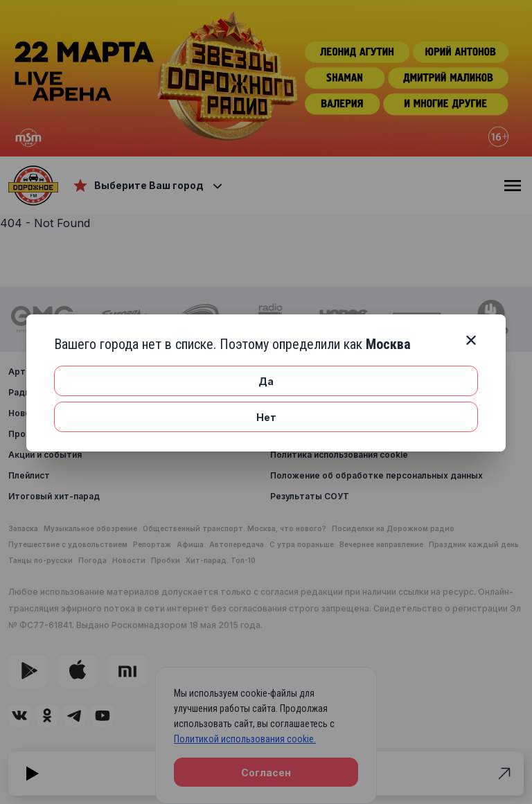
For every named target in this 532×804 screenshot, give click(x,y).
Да (266, 381)
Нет (266, 417)
